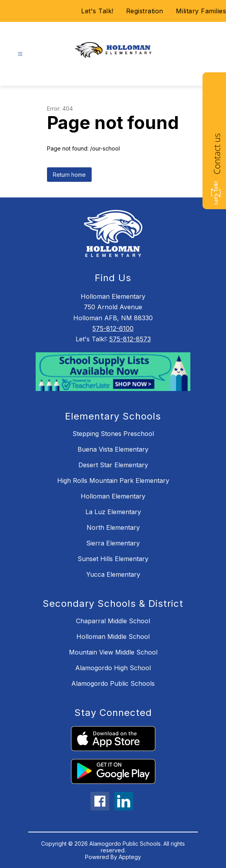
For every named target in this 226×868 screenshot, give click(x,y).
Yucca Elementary (113, 574)
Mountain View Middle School (113, 652)
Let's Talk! (97, 11)
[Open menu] (20, 54)
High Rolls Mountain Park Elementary (113, 481)
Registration (145, 11)
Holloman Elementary (113, 496)
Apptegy (130, 857)
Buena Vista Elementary (113, 449)
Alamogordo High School (113, 668)
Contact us (217, 154)
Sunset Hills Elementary (113, 559)
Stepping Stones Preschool (113, 434)
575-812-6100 (113, 328)
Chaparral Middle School (113, 621)
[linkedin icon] (124, 808)
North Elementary (113, 527)
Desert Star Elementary (113, 465)
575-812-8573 (130, 339)
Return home (69, 175)
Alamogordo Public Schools (113, 683)
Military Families (201, 11)
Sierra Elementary (113, 543)
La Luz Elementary (113, 512)
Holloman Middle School (113, 637)
